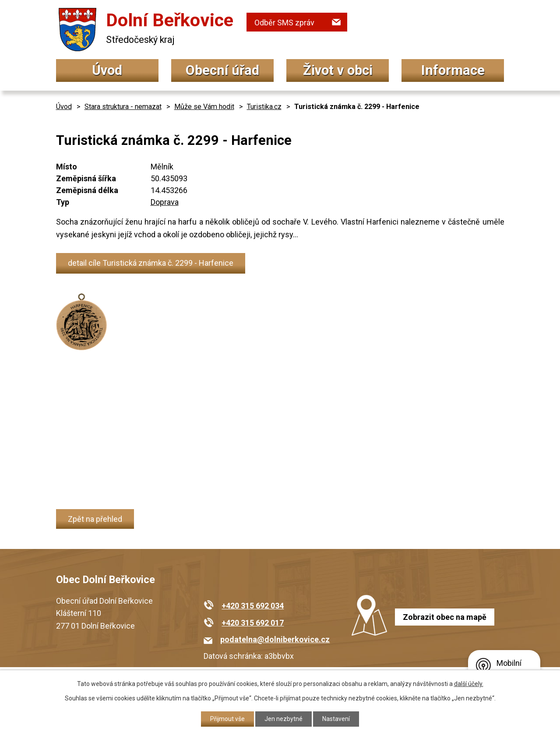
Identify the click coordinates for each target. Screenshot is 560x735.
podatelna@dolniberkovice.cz (275, 639)
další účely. (469, 684)
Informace (453, 70)
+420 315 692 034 (253, 606)
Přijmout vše (227, 719)
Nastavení (336, 719)
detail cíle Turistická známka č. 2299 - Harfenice (151, 263)
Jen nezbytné (284, 719)
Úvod (107, 70)
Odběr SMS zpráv (284, 23)
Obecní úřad (222, 70)
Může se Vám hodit (204, 107)
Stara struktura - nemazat (123, 107)
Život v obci (338, 70)
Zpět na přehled (95, 519)
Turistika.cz (264, 107)
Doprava (165, 202)
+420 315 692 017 (253, 623)
